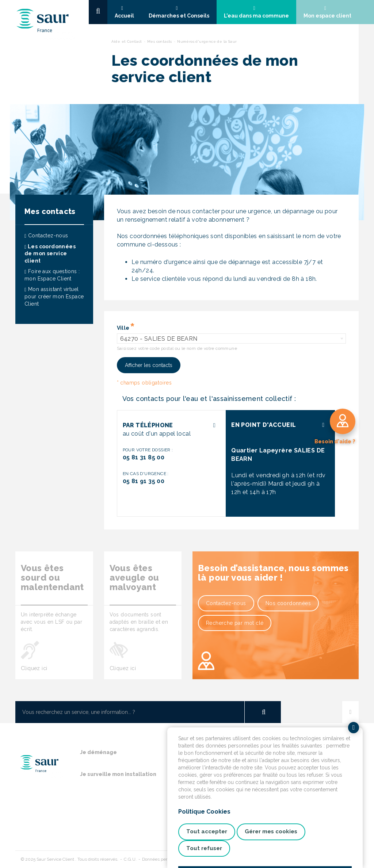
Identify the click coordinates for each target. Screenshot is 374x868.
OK (263, 712)
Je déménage (98, 752)
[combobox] (232, 339)
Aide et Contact (127, 41)
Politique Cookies (204, 812)
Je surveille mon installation (118, 774)
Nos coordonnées (288, 603)
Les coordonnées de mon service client (50, 254)
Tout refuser (204, 848)
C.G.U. (130, 859)
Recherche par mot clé (235, 623)
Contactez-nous (46, 236)
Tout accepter (207, 831)
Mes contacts (160, 41)
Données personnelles (164, 859)
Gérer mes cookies (271, 831)
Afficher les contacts (149, 365)
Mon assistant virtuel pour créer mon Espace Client (54, 296)
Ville (123, 328)
